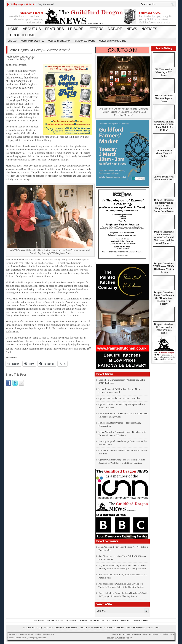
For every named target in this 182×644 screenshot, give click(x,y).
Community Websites (33, 41)
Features (54, 29)
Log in (113, 634)
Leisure (76, 29)
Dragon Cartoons (85, 41)
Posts (119, 634)
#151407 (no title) (32, 628)
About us (32, 29)
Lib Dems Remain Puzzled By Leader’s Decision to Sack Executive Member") (125, 112)
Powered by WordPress (141, 634)
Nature (115, 29)
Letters (96, 29)
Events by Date (55, 621)
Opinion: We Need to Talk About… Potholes (119, 398)
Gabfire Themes (168, 634)
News (132, 29)
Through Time (22, 35)
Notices (149, 29)
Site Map (12, 41)
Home (13, 29)
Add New (126, 634)
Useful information (59, 41)
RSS (157, 628)
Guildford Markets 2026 (113, 41)
